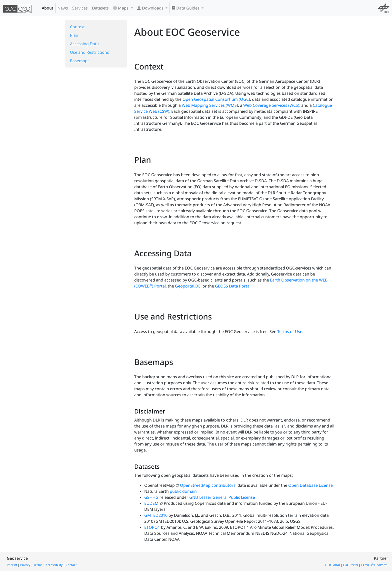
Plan (74, 35)
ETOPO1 (152, 527)
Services (80, 8)
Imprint (12, 565)
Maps (121, 8)
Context (77, 27)
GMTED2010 (156, 515)
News (63, 8)
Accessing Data (84, 44)
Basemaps (80, 61)
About (47, 8)
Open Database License (310, 485)
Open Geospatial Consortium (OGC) (216, 99)
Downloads (151, 8)
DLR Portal (332, 565)
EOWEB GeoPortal (375, 565)
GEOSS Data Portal (233, 286)
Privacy (25, 565)
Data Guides (186, 8)
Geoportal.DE (188, 286)
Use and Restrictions (89, 52)
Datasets (100, 8)
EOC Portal (350, 565)
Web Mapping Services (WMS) (210, 105)
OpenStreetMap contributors (208, 485)
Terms (38, 565)
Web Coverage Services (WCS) (271, 105)
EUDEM (151, 503)
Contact (71, 565)
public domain (183, 491)
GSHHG (151, 497)
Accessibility (54, 565)
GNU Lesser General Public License (222, 497)
